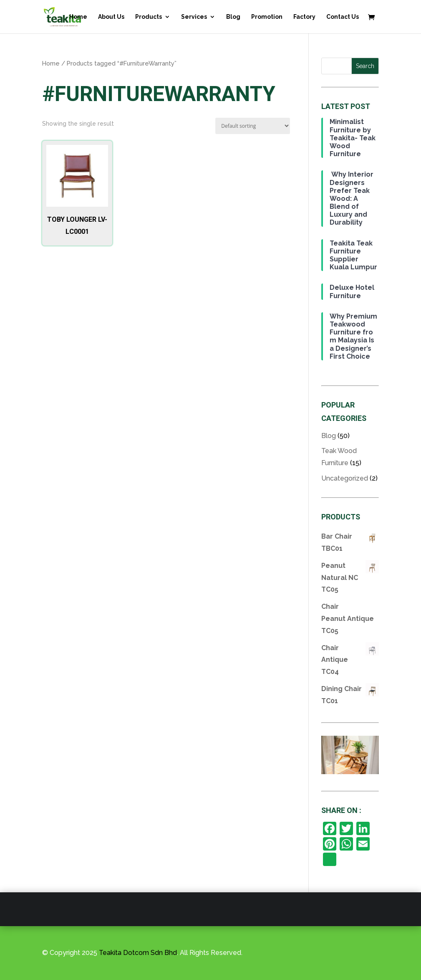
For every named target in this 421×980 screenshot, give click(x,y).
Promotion (267, 17)
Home (78, 17)
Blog (233, 17)
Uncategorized (345, 478)
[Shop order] (253, 126)
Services (194, 17)
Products (149, 17)
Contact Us (343, 17)
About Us (111, 17)
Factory (304, 17)
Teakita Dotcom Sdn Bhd (138, 953)
